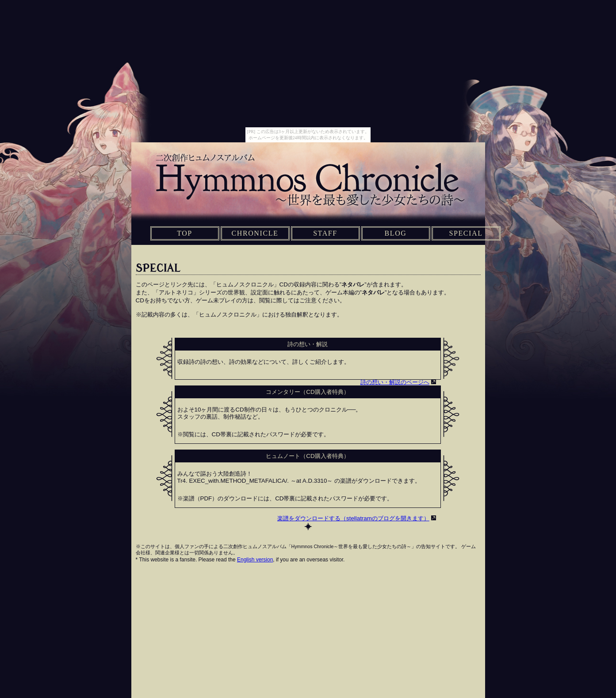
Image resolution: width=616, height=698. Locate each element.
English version (255, 560)
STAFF (325, 233)
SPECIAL (466, 233)
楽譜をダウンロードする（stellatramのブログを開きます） (353, 518)
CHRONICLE (255, 233)
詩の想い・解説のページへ (395, 382)
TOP (185, 233)
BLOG (396, 233)
